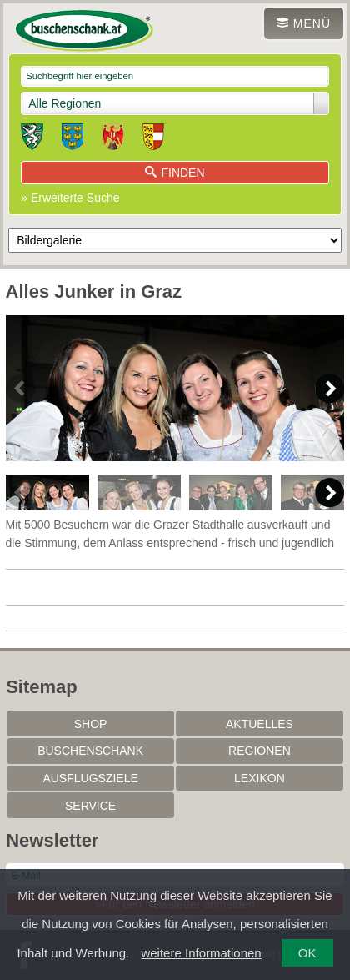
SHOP (91, 724)
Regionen (260, 751)
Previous (20, 388)
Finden (175, 173)
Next (330, 388)
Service (90, 806)
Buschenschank (90, 751)
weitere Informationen (201, 953)
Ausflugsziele (90, 778)
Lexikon (260, 778)
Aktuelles (260, 724)
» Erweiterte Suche (70, 198)
